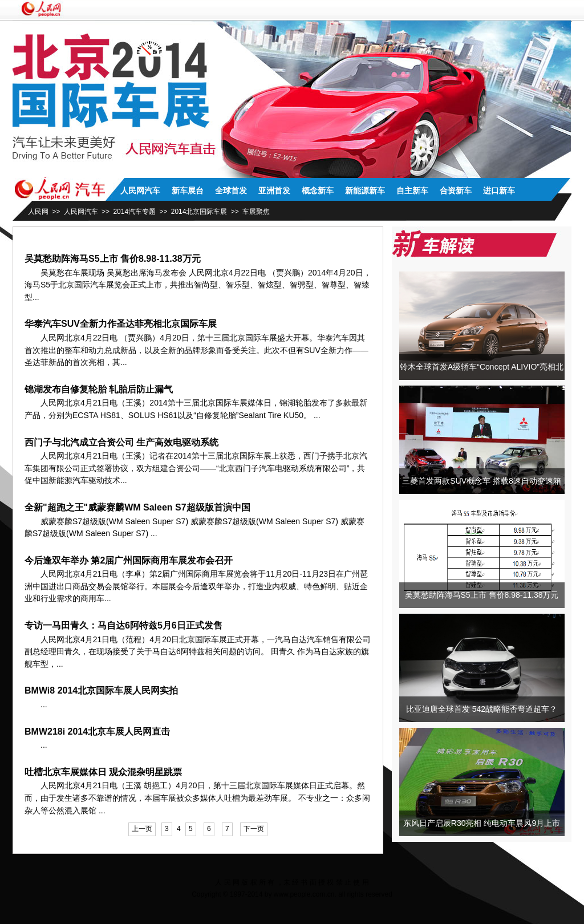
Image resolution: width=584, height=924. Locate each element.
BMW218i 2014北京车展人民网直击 (97, 732)
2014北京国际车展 (199, 212)
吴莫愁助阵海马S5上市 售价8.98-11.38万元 (113, 259)
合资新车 (456, 191)
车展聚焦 (256, 212)
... (36, 297)
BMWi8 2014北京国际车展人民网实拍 (101, 690)
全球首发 (231, 191)
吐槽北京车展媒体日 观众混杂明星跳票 (103, 772)
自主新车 (412, 191)
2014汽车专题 (134, 212)
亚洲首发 (274, 191)
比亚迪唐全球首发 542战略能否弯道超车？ (482, 709)
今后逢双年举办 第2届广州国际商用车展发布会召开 (129, 560)
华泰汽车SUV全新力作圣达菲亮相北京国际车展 (121, 324)
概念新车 (318, 191)
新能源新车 (365, 191)
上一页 (142, 829)
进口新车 (499, 191)
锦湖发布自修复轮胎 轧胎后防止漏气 (99, 389)
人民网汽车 (140, 191)
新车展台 (188, 191)
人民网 (38, 212)
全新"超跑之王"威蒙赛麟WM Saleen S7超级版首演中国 (137, 507)
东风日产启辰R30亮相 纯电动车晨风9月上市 (482, 823)
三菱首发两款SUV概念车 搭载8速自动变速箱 (481, 481)
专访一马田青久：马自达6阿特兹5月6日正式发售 (123, 625)
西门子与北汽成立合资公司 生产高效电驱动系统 (121, 442)
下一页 (254, 829)
